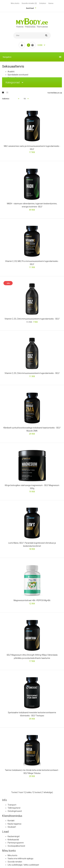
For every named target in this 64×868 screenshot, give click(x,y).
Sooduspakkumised (16, 846)
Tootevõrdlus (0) (55, 93)
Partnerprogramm (16, 843)
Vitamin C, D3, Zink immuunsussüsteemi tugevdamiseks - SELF (32, 319)
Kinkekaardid (13, 840)
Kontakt (11, 821)
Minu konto (15, 3)
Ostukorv (43, 3)
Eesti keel (30, 8)
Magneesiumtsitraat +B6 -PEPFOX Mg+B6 (32, 600)
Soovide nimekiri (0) (29, 3)
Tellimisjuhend (14, 808)
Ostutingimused (15, 811)
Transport (12, 805)
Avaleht (11, 72)
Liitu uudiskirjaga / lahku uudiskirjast (23, 865)
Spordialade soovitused (18, 75)
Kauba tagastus (15, 824)
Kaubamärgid (14, 836)
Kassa (51, 3)
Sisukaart (12, 827)
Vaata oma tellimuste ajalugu (20, 858)
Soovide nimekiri (15, 862)
